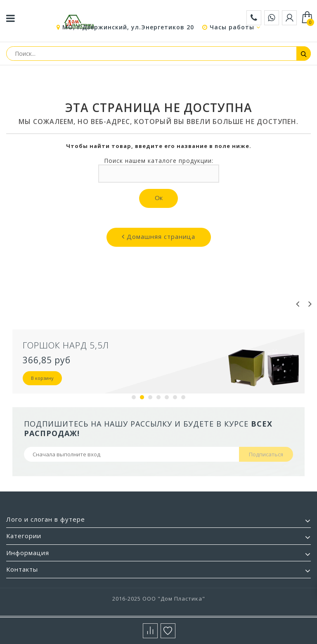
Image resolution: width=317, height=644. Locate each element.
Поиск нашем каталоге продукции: (159, 161)
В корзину (42, 378)
